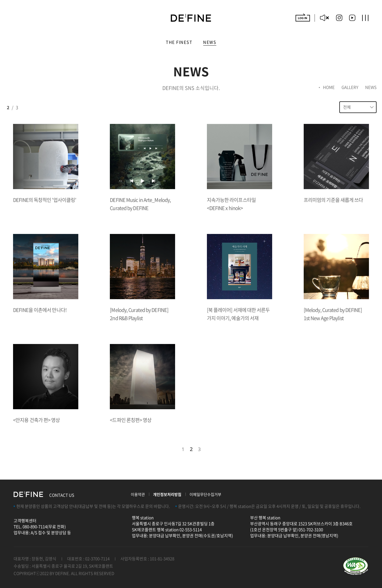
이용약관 (138, 494)
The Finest (179, 43)
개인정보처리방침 (167, 494)
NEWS (210, 43)
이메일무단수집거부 (205, 494)
